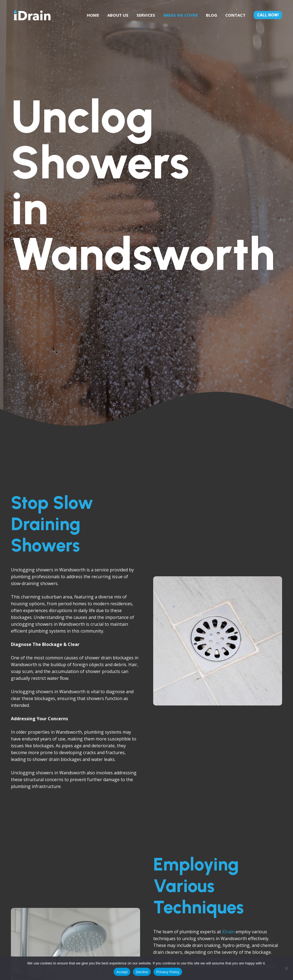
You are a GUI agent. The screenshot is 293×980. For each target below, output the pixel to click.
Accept (122, 972)
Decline (142, 972)
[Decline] (286, 968)
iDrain (228, 932)
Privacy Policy (168, 972)
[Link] (32, 15)
